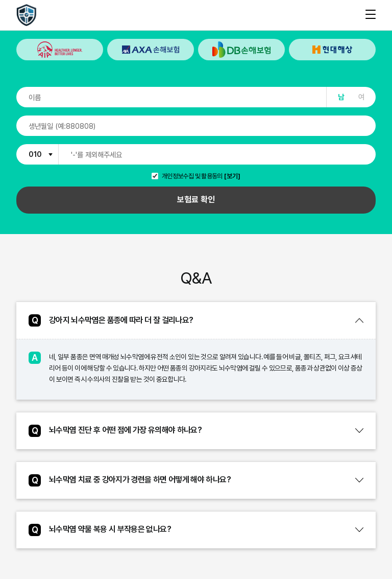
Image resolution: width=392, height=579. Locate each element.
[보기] (232, 177)
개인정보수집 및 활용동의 (192, 177)
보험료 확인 (196, 200)
